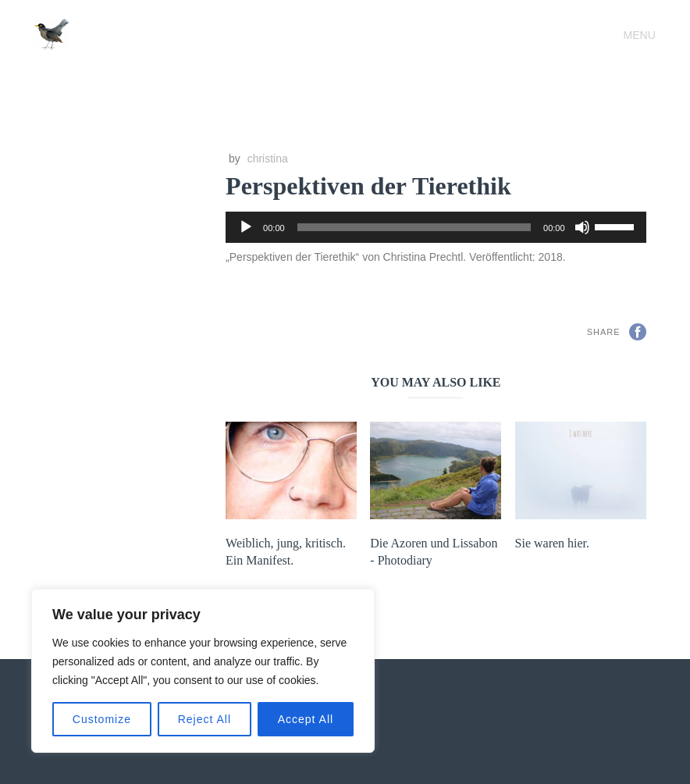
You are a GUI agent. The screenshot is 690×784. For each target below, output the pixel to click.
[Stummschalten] (582, 227)
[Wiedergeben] (246, 227)
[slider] (414, 227)
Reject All (205, 719)
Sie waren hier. (553, 543)
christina (268, 159)
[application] (436, 227)
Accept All (306, 719)
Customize (102, 719)
